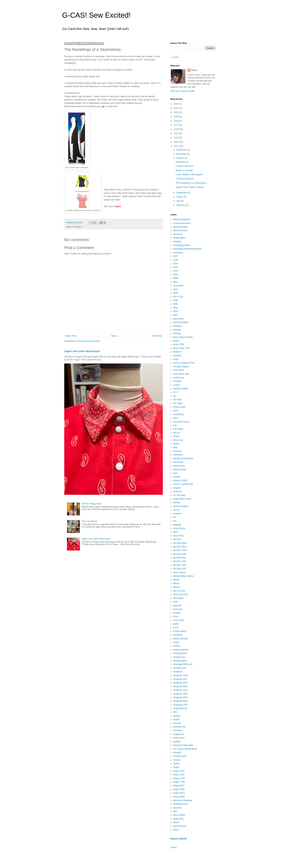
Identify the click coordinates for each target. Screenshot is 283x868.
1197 (176, 256)
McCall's (177, 539)
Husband (177, 492)
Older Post (157, 336)
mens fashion (179, 572)
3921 (176, 282)
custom (177, 385)
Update (177, 764)
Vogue (176, 767)
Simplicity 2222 (180, 686)
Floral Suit (178, 440)
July (179, 201)
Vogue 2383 (179, 778)
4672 (176, 289)
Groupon (177, 451)
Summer (177, 723)
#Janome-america (182, 223)
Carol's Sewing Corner (184, 363)
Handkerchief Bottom (183, 459)
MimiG (176, 580)
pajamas (177, 605)
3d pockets (178, 286)
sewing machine (181, 650)
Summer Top (179, 727)
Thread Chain (180, 756)
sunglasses (178, 734)
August (180, 197)
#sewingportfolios (181, 245)
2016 (177, 129)
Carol (194, 70)
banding (177, 330)
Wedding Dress (180, 804)
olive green (178, 598)
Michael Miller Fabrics (184, 576)
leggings (177, 525)
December (182, 150)
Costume (177, 381)
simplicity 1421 (180, 679)
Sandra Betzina (180, 639)
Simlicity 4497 (180, 668)
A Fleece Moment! (185, 179)
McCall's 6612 (180, 547)
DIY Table (178, 403)
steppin (177, 716)
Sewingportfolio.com (183, 664)
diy (174, 396)
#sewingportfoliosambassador (187, 249)
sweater (177, 742)
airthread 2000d (181, 322)
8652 (176, 315)
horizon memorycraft (183, 484)
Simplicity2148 (180, 708)
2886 (176, 278)
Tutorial (177, 760)
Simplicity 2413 (180, 690)
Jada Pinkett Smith (182, 499)
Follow (174, 847)
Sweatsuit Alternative (183, 745)
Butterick (177, 352)
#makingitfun (179, 238)
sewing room (179, 657)
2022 (177, 108)
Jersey (176, 510)
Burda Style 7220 (181, 348)
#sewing (177, 241)
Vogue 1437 (179, 771)
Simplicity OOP (180, 705)
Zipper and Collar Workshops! (82, 351)
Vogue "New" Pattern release (190, 187)
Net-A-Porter (179, 591)
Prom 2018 (178, 620)
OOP (176, 602)
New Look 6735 (181, 594)
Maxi (175, 532)
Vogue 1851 (179, 775)
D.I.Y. (176, 392)
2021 (177, 112)
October (180, 158)
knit (175, 521)
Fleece (176, 436)
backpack (178, 326)
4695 (176, 293)
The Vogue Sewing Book (185, 749)
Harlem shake (180, 470)
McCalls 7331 (180, 561)
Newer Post (71, 336)
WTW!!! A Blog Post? (92, 504)
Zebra (176, 830)
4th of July (178, 297)
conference (178, 378)
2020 (177, 117)
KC (175, 517)
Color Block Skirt (181, 374)
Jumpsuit (177, 514)
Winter (176, 822)
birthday (177, 333)
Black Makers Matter (183, 337)
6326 (176, 311)
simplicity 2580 (180, 694)
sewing (176, 646)
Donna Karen (179, 407)
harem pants (179, 466)
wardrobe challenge (183, 800)
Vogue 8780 (179, 789)
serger (176, 642)
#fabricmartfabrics (182, 219)
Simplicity (178, 672)
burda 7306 (179, 344)
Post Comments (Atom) (89, 341)
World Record (180, 826)
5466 (176, 304)
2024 (177, 104)
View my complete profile (182, 91)
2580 (176, 275)
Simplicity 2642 (180, 697)
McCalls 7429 (180, 565)
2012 (177, 142)
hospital (177, 488)
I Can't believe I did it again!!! (190, 175)
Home (114, 336)
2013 (177, 138)
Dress (176, 411)
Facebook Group (181, 422)
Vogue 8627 (179, 786)
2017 (177, 125)
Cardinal (177, 356)
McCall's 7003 (180, 550)
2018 (177, 121)
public (176, 624)
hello (175, 473)
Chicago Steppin (181, 367)
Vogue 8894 (179, 797)
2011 (177, 146)
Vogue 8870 (179, 793)
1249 (176, 260)
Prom (176, 616)
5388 (176, 300)
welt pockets (179, 815)
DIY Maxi (177, 400)
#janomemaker (180, 227)
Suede (176, 719)
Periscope (178, 609)
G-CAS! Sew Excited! (96, 15)
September (182, 193)
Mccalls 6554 (179, 558)
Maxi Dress (178, 536)
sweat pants (179, 738)
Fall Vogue (178, 429)
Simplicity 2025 (180, 683)
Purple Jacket (180, 631)
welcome (177, 808)
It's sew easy (179, 495)
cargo (176, 359)
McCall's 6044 (180, 543)
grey (175, 447)
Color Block (179, 370)
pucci (176, 627)
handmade (178, 462)
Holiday (177, 477)
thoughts (177, 753)
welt (175, 811)
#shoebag (178, 253)
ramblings (77, 227)
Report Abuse (179, 839)
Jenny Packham (181, 506)
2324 (176, 267)
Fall (175, 425)
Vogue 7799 (179, 782)
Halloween (178, 455)
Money (176, 587)
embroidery (178, 414)
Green (176, 444)
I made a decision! (185, 166)
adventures (178, 319)
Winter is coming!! (184, 170)
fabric (176, 418)
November (182, 154)
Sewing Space (180, 661)
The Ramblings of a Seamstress (191, 183)
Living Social (179, 528)
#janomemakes (180, 230)
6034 (176, 308)
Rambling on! (182, 162)
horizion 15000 (180, 481)
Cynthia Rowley (181, 389)
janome (177, 503)
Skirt (175, 712)
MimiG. (177, 583)
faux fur (177, 433)
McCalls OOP (180, 569)
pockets (177, 613)
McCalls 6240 (180, 554)
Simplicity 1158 (180, 675)
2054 (176, 264)
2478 (176, 271)
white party (178, 819)
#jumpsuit (178, 234)
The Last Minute (90, 521)
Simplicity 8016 (180, 701)
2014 (177, 133)
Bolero (176, 341)
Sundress (178, 730)
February (181, 205)
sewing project (180, 653)
